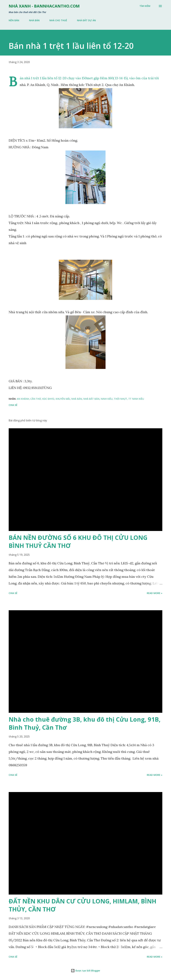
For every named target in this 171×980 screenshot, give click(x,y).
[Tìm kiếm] (145, 6)
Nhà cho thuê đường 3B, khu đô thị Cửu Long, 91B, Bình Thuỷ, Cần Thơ (85, 723)
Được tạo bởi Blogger (85, 971)
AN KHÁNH (23, 399)
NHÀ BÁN (34, 20)
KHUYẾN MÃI (63, 399)
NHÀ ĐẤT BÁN (91, 399)
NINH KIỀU (107, 399)
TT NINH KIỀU (136, 399)
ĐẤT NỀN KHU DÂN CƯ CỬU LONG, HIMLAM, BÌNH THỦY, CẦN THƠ (82, 905)
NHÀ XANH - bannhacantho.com (44, 6)
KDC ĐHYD (48, 399)
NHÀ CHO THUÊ (58, 20)
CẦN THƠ (36, 399)
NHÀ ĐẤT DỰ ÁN (86, 20)
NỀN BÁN (14, 20)
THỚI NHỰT (120, 399)
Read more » (155, 593)
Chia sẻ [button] (13, 405)
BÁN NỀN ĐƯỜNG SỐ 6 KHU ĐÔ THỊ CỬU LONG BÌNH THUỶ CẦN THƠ (78, 542)
